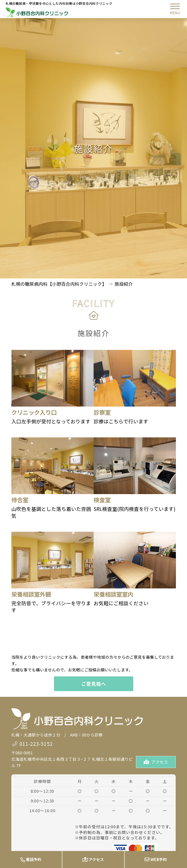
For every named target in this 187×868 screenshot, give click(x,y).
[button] (175, 9)
